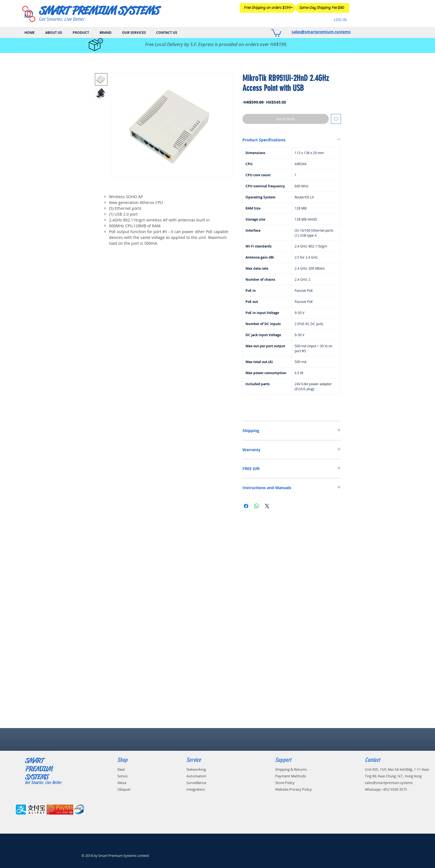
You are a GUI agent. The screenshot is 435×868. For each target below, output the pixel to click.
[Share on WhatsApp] (257, 506)
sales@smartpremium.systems (321, 32)
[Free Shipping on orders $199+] (268, 8)
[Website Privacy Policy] (309, 789)
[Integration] (203, 789)
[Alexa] (126, 783)
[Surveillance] (205, 783)
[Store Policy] (293, 783)
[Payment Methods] (304, 776)
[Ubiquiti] (130, 789)
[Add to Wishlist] (336, 119)
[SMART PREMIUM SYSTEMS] (101, 11)
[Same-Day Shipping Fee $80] (322, 8)
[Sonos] (127, 776)
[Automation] (205, 776)
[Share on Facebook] (246, 506)
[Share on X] (267, 506)
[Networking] (204, 769)
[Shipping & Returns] (305, 769)
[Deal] (124, 769)
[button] (276, 32)
